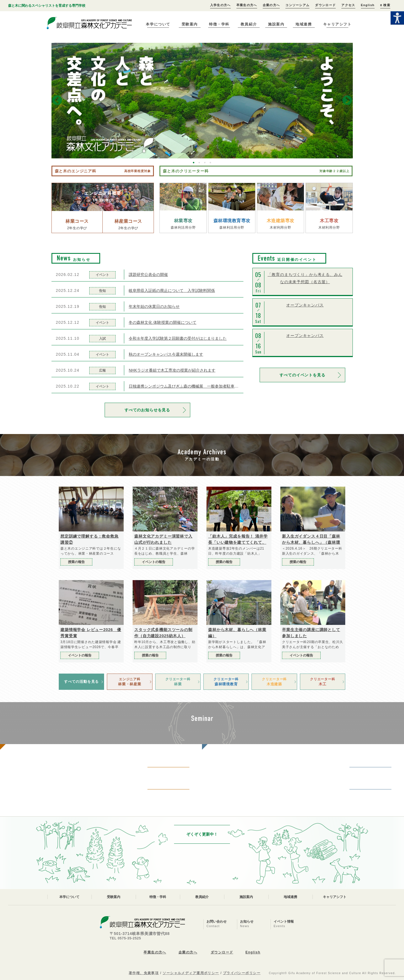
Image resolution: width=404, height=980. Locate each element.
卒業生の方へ (247, 5)
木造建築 (274, 681)
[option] (202, 101)
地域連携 (304, 24)
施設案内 (276, 24)
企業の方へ (271, 5)
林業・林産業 (130, 681)
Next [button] (347, 101)
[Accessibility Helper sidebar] (397, 18)
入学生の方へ (220, 5)
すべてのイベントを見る (302, 375)
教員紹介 (249, 24)
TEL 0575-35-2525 (125, 938)
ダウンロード (325, 5)
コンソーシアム (297, 5)
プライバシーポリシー (242, 973)
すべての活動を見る (81, 682)
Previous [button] (57, 101)
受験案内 (190, 24)
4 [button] (210, 163)
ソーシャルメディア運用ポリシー (191, 973)
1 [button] (194, 163)
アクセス (348, 5)
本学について (158, 24)
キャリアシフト (337, 24)
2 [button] (199, 163)
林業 (178, 681)
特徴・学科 (219, 24)
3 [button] (205, 163)
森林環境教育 (226, 681)
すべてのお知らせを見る (147, 410)
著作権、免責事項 (144, 973)
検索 (385, 5)
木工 (323, 681)
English (368, 5)
